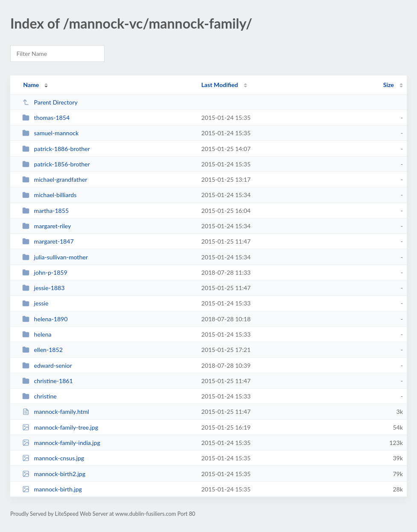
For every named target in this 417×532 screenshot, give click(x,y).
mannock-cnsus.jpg (53, 458)
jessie (35, 303)
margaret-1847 (48, 241)
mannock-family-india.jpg (61, 443)
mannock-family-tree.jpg (60, 427)
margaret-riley (47, 226)
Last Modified (220, 85)
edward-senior (47, 365)
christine (39, 396)
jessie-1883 (43, 288)
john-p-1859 (45, 272)
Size (389, 85)
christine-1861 (47, 381)
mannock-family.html (55, 411)
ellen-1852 (42, 350)
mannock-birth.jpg (52, 489)
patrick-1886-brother (56, 149)
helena (37, 334)
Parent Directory (50, 102)
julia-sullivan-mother (55, 257)
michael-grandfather (55, 179)
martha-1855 (45, 211)
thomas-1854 (46, 118)
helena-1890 (45, 319)
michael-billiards (49, 195)
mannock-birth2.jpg (54, 474)
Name (31, 85)
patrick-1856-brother (56, 164)
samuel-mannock (50, 133)
